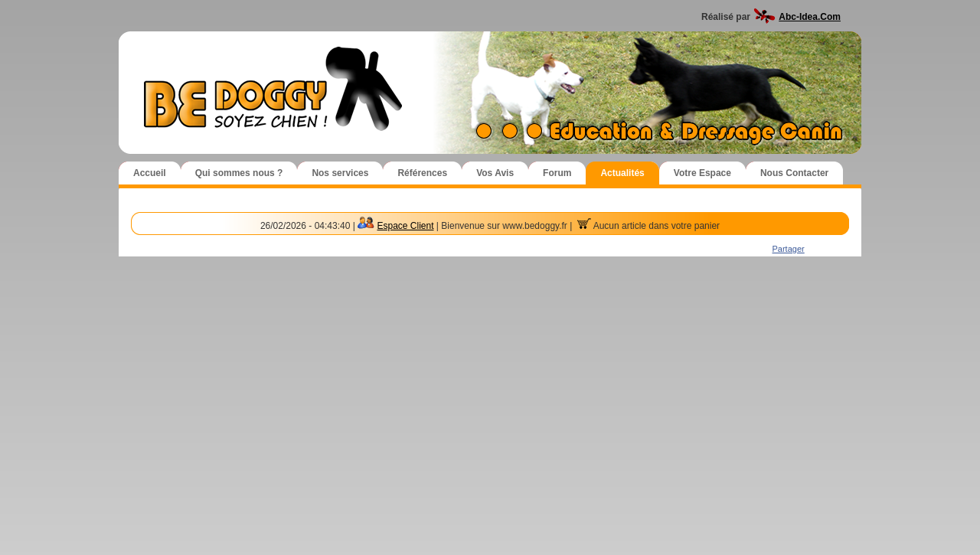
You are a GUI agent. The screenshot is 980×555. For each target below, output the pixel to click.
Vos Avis (495, 173)
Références (422, 173)
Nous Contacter (794, 173)
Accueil (150, 173)
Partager (789, 249)
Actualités (622, 173)
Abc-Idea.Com (810, 17)
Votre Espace (702, 173)
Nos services (340, 173)
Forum (557, 173)
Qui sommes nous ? (239, 173)
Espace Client (405, 226)
